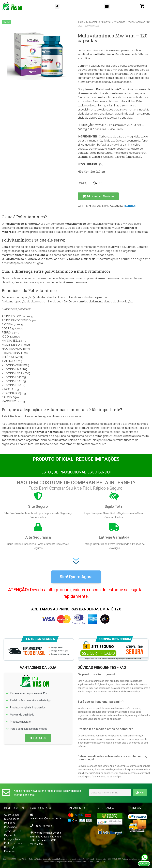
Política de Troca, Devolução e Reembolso (14, 847)
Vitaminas (120, 22)
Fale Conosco (12, 819)
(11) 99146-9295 (43, 826)
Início (81, 22)
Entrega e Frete (12, 839)
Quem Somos (12, 815)
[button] (57, 6)
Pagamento (10, 835)
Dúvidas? (144, 864)
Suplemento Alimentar (99, 22)
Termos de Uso (13, 831)
